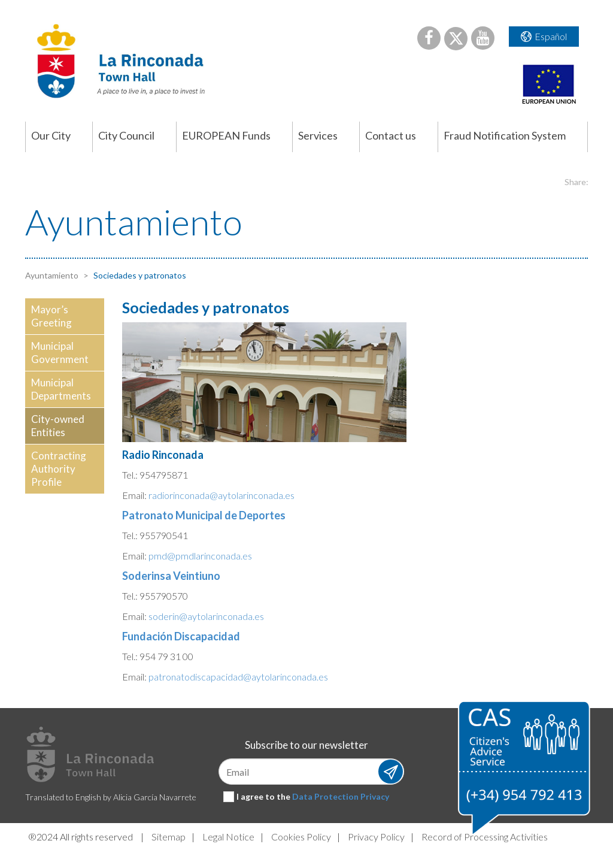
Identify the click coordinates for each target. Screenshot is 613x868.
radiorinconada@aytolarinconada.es (221, 495)
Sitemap (169, 837)
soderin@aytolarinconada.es (206, 616)
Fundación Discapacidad (181, 636)
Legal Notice (228, 837)
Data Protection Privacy (341, 796)
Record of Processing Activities (485, 837)
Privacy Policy (376, 837)
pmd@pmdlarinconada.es (200, 556)
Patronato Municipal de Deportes (204, 515)
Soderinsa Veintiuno (171, 576)
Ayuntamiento (52, 275)
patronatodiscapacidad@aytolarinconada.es (238, 677)
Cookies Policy (301, 837)
